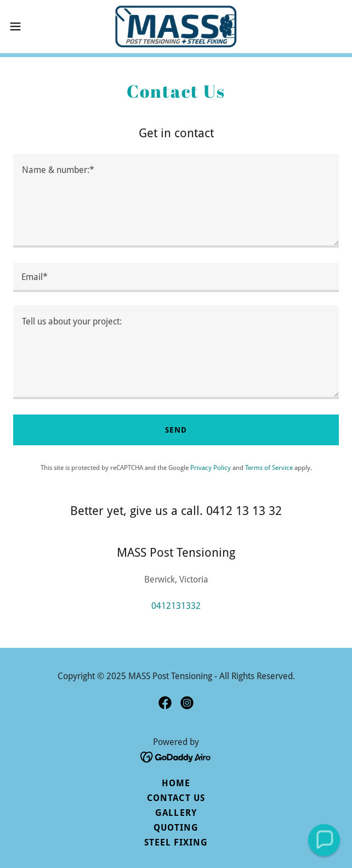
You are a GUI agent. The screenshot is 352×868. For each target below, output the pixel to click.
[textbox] (176, 201)
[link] (176, 26)
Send (176, 430)
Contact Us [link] (176, 798)
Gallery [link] (176, 813)
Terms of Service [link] (269, 468)
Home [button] (176, 783)
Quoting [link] (176, 828)
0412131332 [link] (176, 606)
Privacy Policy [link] (211, 468)
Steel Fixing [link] (176, 842)
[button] (30, 26)
